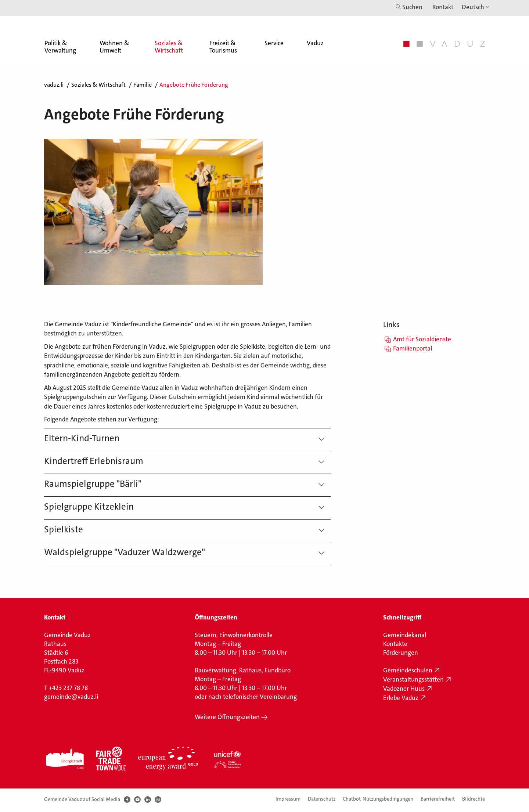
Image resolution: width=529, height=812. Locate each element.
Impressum (288, 799)
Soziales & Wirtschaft (169, 47)
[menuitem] (60, 41)
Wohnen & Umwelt (114, 47)
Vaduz (315, 43)
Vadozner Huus (404, 689)
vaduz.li (54, 85)
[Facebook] (127, 800)
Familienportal (413, 348)
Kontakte (395, 644)
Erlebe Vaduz (401, 698)
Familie (143, 85)
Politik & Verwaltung (60, 47)
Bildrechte (474, 799)
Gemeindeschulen (408, 670)
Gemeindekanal (405, 635)
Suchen (412, 7)
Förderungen (401, 653)
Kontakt (443, 7)
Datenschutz (322, 799)
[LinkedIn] (148, 800)
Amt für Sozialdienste (422, 339)
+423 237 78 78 (68, 688)
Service (274, 43)
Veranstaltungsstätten (413, 679)
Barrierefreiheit (438, 799)
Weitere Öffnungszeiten (227, 717)
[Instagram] (158, 800)
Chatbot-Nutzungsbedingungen (378, 799)
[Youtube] (137, 800)
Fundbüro (278, 670)
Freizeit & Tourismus (223, 47)
